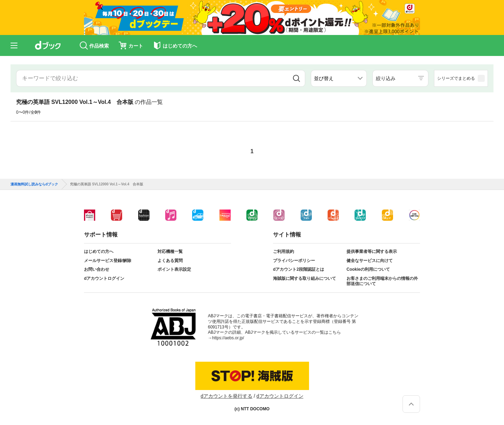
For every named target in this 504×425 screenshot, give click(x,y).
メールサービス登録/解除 (108, 261)
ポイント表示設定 (174, 269)
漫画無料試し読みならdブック (34, 184)
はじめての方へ (99, 252)
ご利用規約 (283, 252)
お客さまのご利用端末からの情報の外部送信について (382, 281)
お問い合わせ (97, 269)
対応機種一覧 (170, 252)
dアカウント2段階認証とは (299, 269)
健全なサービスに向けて (370, 261)
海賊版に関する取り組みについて (304, 278)
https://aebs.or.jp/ (228, 338)
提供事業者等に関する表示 (372, 252)
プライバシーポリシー (294, 261)
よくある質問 (170, 261)
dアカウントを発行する (226, 396)
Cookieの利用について (368, 269)
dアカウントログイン (104, 278)
